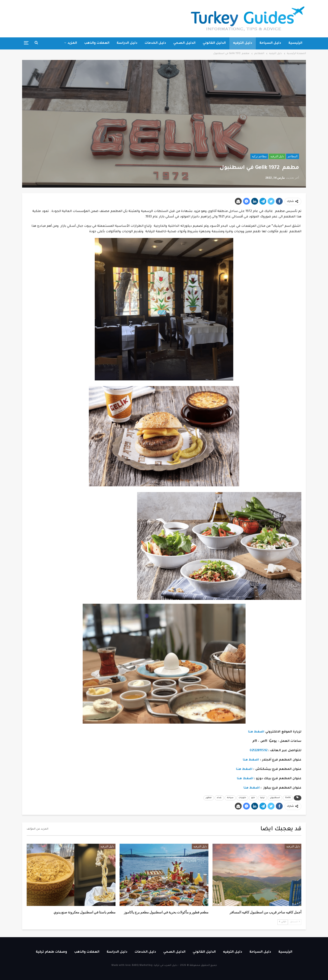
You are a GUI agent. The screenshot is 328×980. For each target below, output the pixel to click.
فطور (209, 798)
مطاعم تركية (259, 156)
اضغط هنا (256, 732)
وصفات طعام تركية (51, 952)
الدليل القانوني (214, 43)
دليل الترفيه (243, 43)
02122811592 (259, 751)
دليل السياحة (270, 43)
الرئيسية (295, 43)
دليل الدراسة (127, 43)
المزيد (72, 43)
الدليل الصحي (184, 43)
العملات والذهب (97, 43)
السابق (295, 922)
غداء (219, 798)
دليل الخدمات (155, 43)
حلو (253, 798)
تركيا (262, 798)
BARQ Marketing (142, 965)
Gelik (288, 798)
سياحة (230, 798)
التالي (283, 922)
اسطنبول (275, 798)
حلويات (242, 798)
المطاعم (293, 156)
